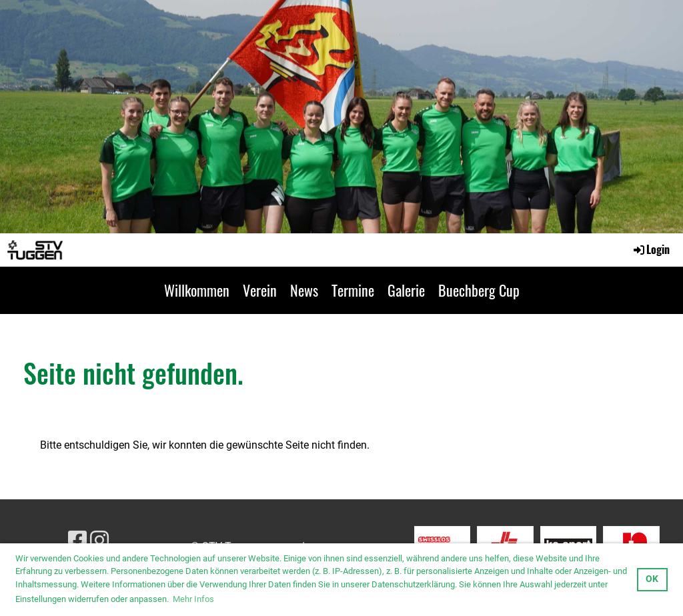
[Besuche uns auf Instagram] (99, 541)
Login (651, 249)
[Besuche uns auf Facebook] (77, 541)
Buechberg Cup (479, 290)
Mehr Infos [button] (193, 599)
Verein (260, 290)
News (304, 290)
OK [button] (652, 579)
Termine (353, 290)
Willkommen (197, 290)
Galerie (406, 290)
